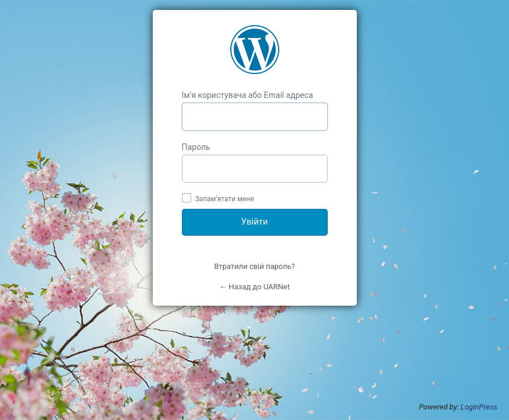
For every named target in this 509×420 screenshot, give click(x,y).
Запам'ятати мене (218, 199)
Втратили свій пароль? (255, 266)
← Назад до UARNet (255, 287)
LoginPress (479, 407)
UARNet (255, 50)
